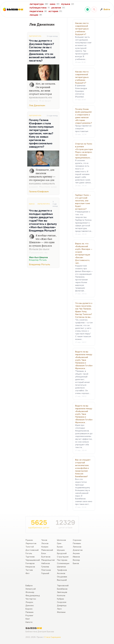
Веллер (76, 560)
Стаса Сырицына (52, 637)
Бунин (60, 547)
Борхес (29, 609)
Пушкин (29, 540)
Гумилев (45, 567)
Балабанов (62, 589)
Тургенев (30, 557)
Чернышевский (33, 560)
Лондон (29, 602)
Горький (45, 573)
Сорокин (77, 540)
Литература (35, 36)
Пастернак (62, 560)
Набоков (46, 563)
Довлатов (78, 550)
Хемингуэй (31, 589)
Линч (59, 609)
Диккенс (30, 605)
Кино (32, 204)
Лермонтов (31, 543)
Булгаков (46, 557)
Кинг (28, 619)
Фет (28, 573)
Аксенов (61, 573)
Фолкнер (30, 592)
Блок (44, 553)
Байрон (29, 585)
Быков (76, 563)
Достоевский (32, 550)
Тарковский (63, 585)
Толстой (30, 547)
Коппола (61, 595)
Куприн (45, 547)
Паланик (30, 612)
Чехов (44, 540)
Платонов (46, 570)
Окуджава (62, 577)
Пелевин (77, 543)
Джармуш (62, 605)
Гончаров (30, 563)
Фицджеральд (33, 595)
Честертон (31, 599)
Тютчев (29, 570)
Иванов (76, 557)
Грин (59, 543)
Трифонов (62, 570)
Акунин (76, 553)
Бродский (62, 553)
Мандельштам (48, 560)
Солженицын (63, 563)
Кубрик (61, 599)
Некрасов (30, 567)
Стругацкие (63, 557)
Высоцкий (62, 580)
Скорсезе (62, 602)
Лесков (45, 543)
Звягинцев (62, 592)
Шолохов (61, 540)
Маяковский (47, 550)
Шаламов (61, 567)
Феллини (61, 612)
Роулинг (29, 615)
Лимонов (77, 547)
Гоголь (29, 553)
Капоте (29, 622)
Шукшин (61, 550)
